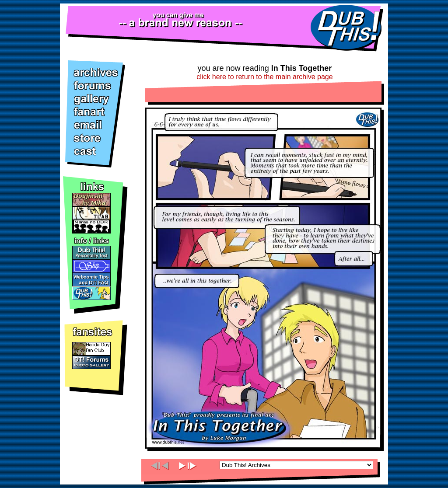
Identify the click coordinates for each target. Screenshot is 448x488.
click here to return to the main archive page (264, 77)
